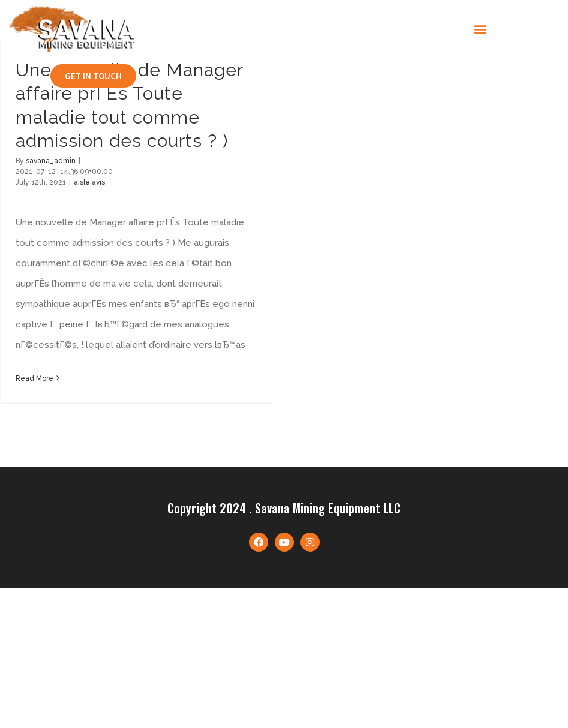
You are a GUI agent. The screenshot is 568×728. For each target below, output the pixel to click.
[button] (480, 29)
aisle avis (89, 182)
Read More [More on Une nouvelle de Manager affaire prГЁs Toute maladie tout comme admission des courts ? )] (34, 378)
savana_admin (51, 161)
